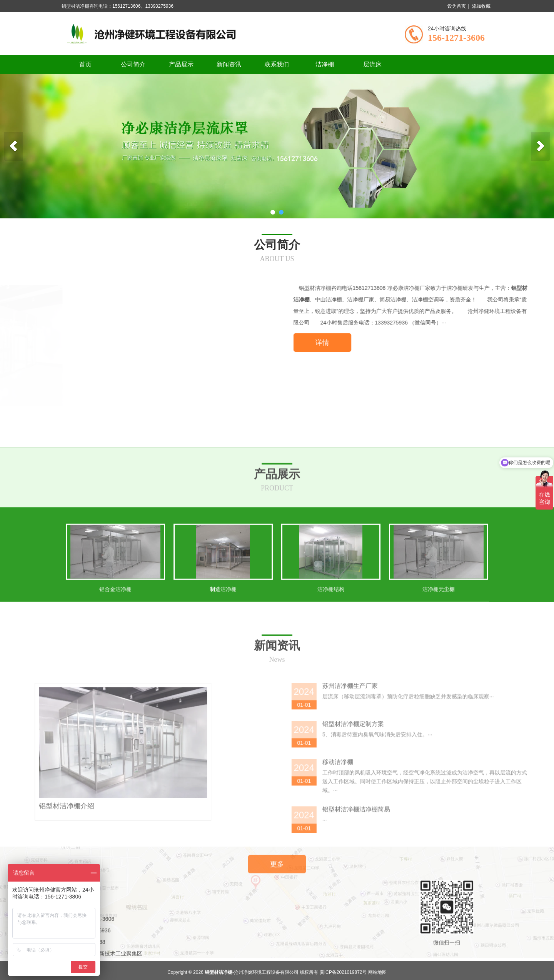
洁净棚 (325, 64)
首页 (85, 64)
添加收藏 (481, 6)
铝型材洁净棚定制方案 (493, 882)
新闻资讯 (229, 64)
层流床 (372, 64)
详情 (461, 343)
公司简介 (133, 64)
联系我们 (277, 64)
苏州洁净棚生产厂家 (490, 844)
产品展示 (181, 64)
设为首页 (457, 6)
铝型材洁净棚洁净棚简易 (496, 968)
